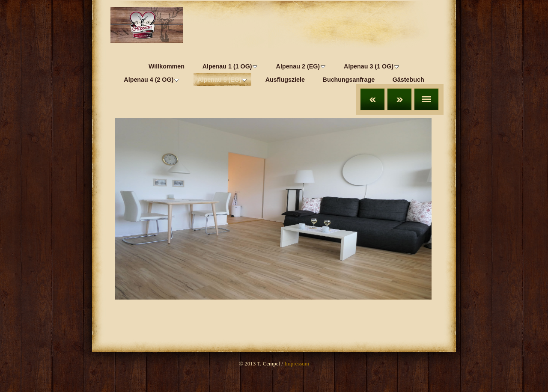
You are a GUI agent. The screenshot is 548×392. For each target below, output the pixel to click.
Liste (426, 99)
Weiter (399, 99)
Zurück (372, 99)
